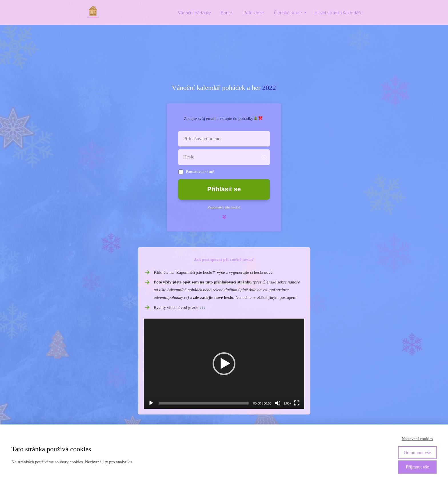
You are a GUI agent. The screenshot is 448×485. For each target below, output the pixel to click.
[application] (224, 364)
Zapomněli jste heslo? (224, 207)
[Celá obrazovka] (297, 403)
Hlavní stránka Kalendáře (339, 13)
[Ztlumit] (278, 403)
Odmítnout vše (417, 453)
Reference (254, 13)
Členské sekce (288, 13)
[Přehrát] (151, 403)
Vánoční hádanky (194, 13)
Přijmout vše (417, 467)
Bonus (227, 13)
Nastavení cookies (417, 439)
